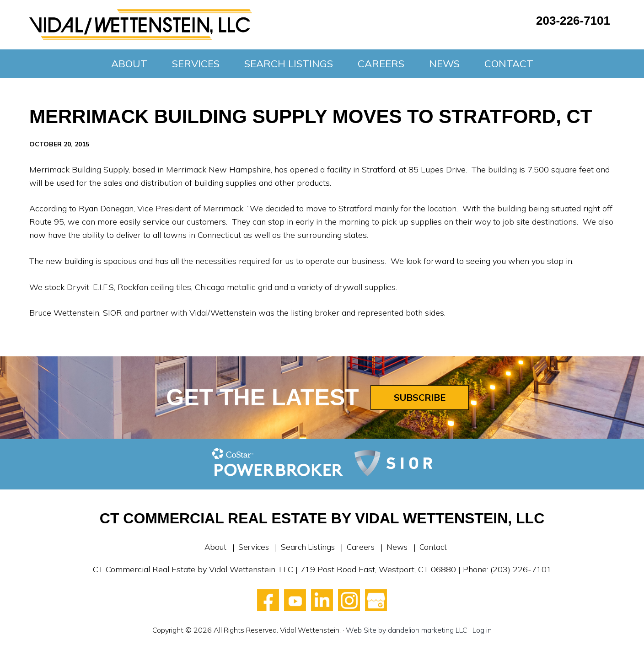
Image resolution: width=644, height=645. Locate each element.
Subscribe (420, 397)
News (400, 547)
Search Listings (307, 547)
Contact (437, 547)
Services (251, 547)
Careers (362, 547)
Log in (482, 630)
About (211, 547)
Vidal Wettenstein (141, 25)
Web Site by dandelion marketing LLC (407, 630)
